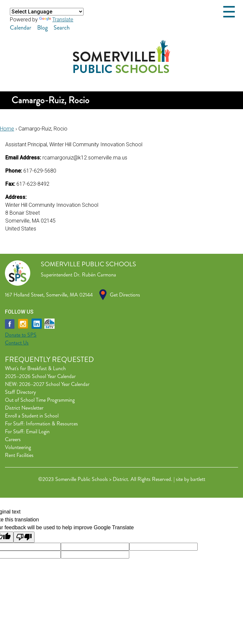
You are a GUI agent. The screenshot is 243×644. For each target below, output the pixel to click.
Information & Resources (52, 424)
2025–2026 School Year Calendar (40, 376)
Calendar (21, 28)
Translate (56, 20)
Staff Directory (20, 392)
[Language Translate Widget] (47, 12)
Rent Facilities (19, 455)
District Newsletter (24, 408)
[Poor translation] (24, 537)
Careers (13, 439)
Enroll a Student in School (32, 416)
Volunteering (18, 447)
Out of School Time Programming (40, 400)
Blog (42, 28)
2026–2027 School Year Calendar (54, 384)
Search (62, 28)
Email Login (38, 431)
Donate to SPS (21, 335)
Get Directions (125, 295)
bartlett (198, 479)
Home (7, 129)
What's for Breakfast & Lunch (35, 368)
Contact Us (17, 343)
